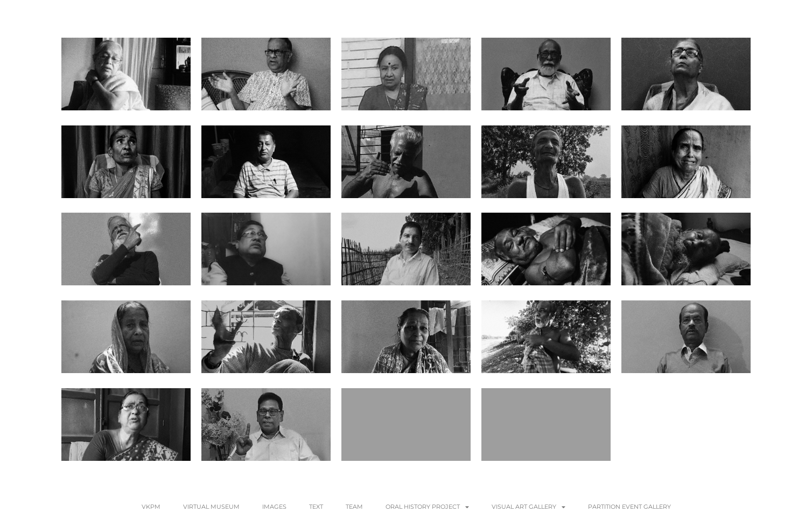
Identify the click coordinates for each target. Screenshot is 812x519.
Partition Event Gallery (629, 507)
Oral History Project (427, 507)
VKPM (151, 507)
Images (274, 507)
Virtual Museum (211, 507)
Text (316, 507)
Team (354, 507)
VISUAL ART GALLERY (528, 507)
